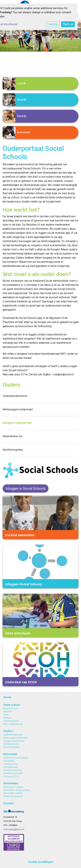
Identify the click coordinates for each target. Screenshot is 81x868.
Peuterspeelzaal (11, 721)
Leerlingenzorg (11, 764)
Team (6, 715)
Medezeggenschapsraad (18, 409)
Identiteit (8, 712)
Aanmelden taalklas (13, 793)
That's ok (68, 24)
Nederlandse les (13, 436)
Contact (9, 803)
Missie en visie (11, 709)
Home (7, 697)
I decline (53, 24)
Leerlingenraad (11, 767)
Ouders (8, 731)
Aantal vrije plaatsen (13, 796)
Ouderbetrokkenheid (15, 396)
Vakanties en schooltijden (16, 758)
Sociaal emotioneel (13, 770)
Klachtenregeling (13, 450)
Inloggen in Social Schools (26, 488)
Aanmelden (11, 783)
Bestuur (7, 718)
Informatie (10, 754)
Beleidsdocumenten (13, 773)
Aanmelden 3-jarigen (13, 787)
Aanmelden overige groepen (17, 790)
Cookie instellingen (41, 862)
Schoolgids (9, 761)
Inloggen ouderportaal (17, 423)
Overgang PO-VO (11, 776)
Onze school (12, 705)
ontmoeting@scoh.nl (14, 829)
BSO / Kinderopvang (13, 724)
